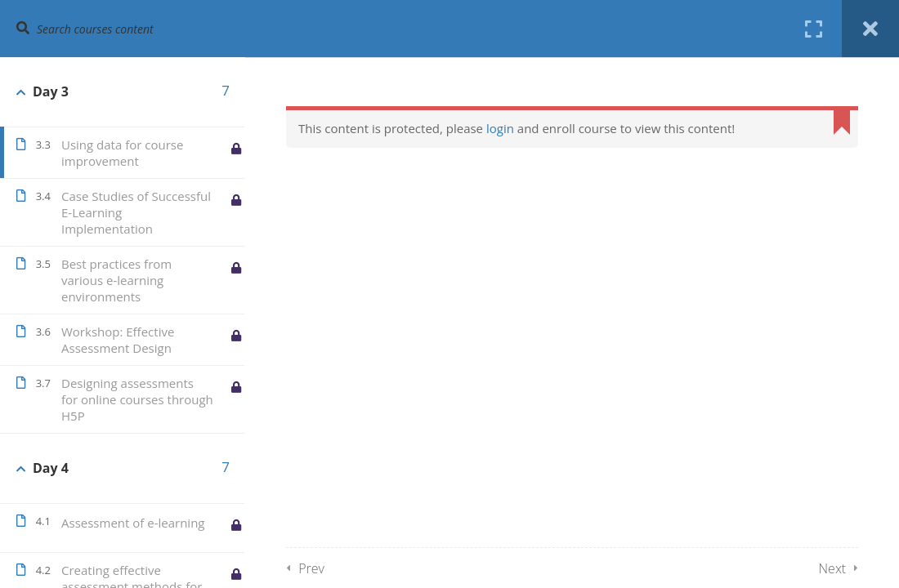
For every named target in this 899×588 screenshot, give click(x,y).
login (500, 128)
